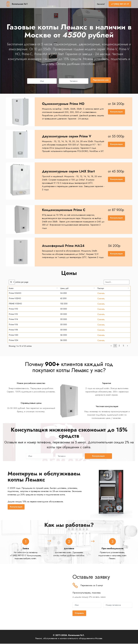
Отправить (80, 613)
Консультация (116, 112)
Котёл (11, 289)
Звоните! (101, 4)
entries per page (19, 282)
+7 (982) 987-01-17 (120, 4)
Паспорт (101, 289)
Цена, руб (65, 289)
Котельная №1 (20, 4)
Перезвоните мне (101, 80)
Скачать (101, 294)
